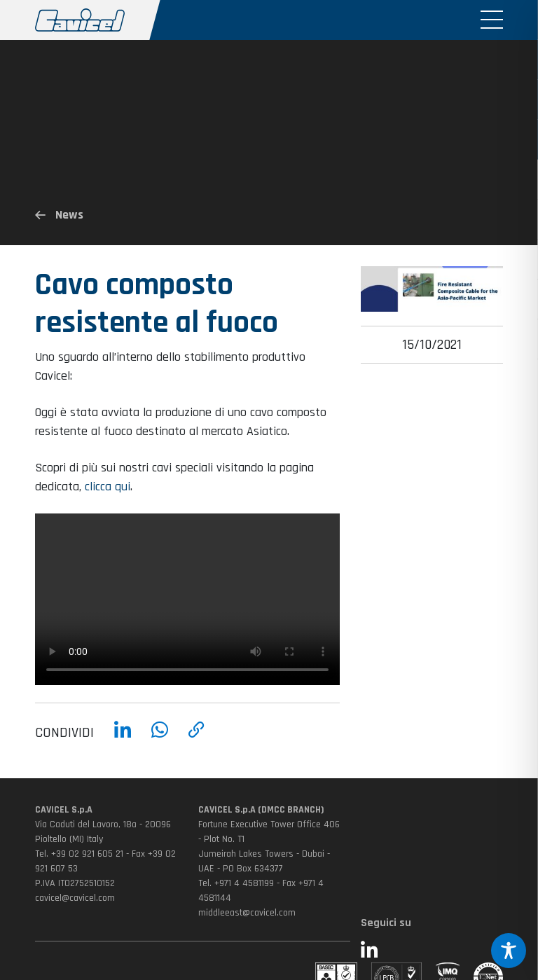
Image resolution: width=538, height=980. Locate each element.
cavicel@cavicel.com (75, 898)
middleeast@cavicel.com (247, 913)
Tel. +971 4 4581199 (236, 883)
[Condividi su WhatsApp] (160, 740)
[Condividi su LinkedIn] (123, 740)
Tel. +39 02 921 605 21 (79, 854)
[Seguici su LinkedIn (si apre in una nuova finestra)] (432, 952)
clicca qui (108, 494)
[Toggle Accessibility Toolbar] (509, 951)
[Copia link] (196, 740)
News (59, 215)
